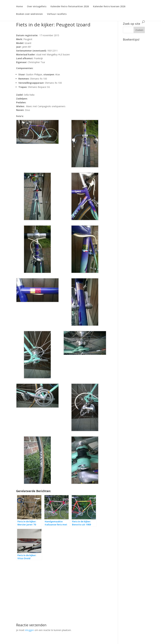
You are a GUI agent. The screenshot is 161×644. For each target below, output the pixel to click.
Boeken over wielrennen (29, 14)
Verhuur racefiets (57, 14)
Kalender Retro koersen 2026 (109, 7)
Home (19, 7)
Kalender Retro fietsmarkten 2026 (70, 7)
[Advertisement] (64, 586)
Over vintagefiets (37, 7)
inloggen (29, 630)
